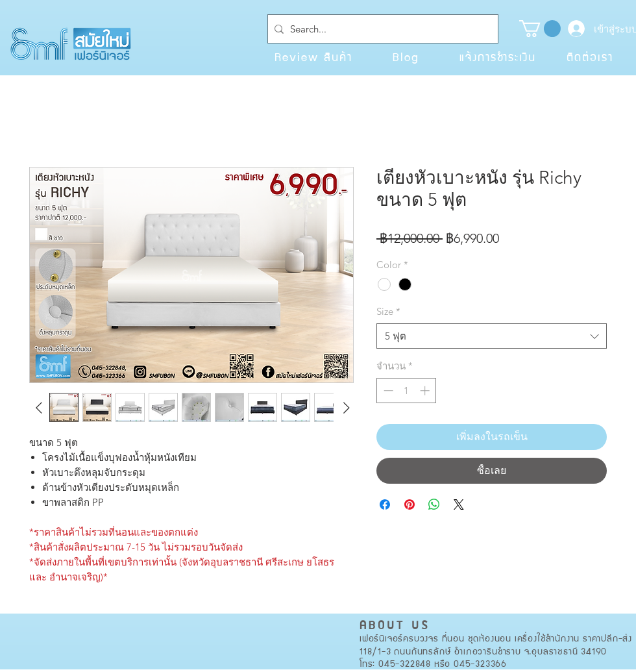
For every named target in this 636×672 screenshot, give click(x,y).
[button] (540, 29)
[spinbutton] (407, 391)
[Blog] (406, 56)
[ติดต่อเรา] (590, 56)
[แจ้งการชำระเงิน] (498, 56)
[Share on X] (459, 504)
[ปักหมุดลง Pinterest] (410, 504)
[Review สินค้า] (313, 56)
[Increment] (426, 391)
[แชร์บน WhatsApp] (434, 504)
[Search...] (380, 29)
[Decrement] (387, 391)
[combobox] (492, 336)
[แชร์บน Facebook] (385, 504)
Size (388, 311)
